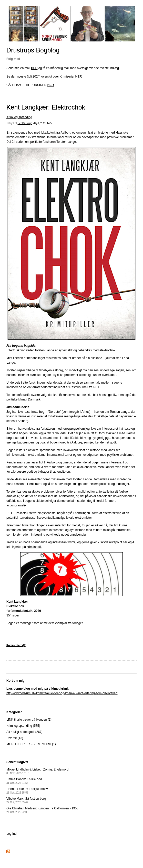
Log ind (11, 834)
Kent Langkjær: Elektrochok (46, 107)
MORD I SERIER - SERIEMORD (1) (31, 744)
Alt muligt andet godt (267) (24, 732)
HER (34, 68)
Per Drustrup (25, 123)
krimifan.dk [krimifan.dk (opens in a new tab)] (34, 547)
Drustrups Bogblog (33, 50)
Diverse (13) (15, 738)
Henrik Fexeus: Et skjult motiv (27, 791)
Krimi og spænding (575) (23, 726)
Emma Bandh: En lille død (24, 781)
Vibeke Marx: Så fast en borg (26, 800)
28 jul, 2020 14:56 (43, 123)
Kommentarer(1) (16, 645)
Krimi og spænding (19, 117)
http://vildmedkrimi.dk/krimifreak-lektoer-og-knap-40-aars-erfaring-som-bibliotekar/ (62, 693)
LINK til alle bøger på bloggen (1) (29, 720)
